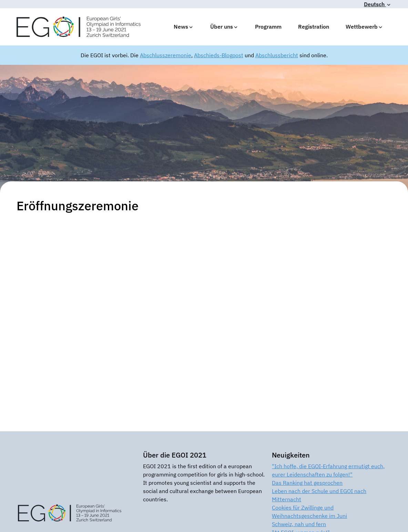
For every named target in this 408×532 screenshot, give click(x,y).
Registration (314, 27)
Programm (268, 27)
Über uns (224, 27)
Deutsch (378, 4)
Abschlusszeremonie (166, 55)
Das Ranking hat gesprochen (307, 483)
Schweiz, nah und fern (299, 524)
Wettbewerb (364, 27)
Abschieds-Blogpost (219, 55)
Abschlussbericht (277, 55)
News (184, 27)
